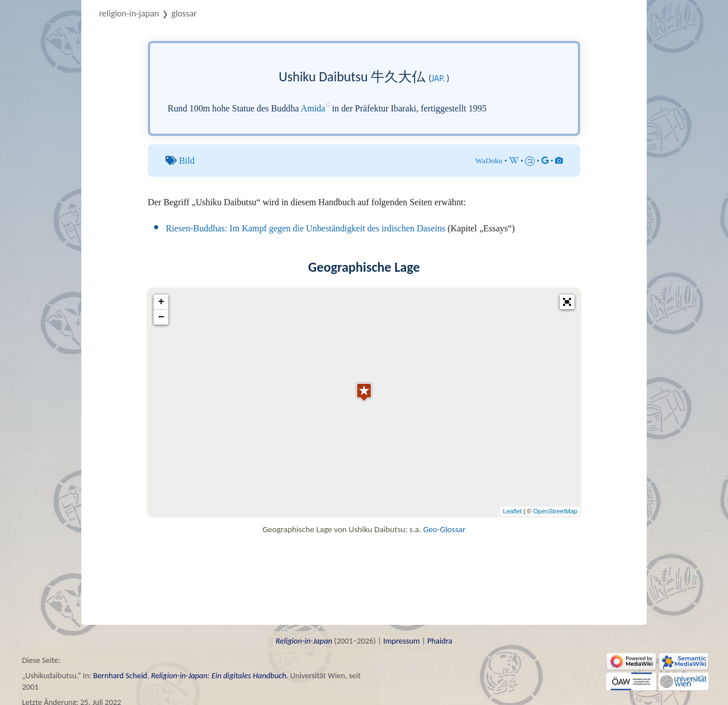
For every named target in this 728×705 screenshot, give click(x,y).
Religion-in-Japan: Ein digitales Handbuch (218, 675)
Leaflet (512, 511)
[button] (567, 302)
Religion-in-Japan (129, 13)
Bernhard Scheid (120, 675)
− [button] (161, 317)
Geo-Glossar (444, 529)
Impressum (402, 641)
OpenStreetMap (556, 511)
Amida (313, 108)
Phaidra (440, 641)
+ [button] (161, 302)
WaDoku (489, 161)
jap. (438, 78)
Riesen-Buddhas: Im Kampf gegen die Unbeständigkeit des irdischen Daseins (306, 228)
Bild (187, 161)
